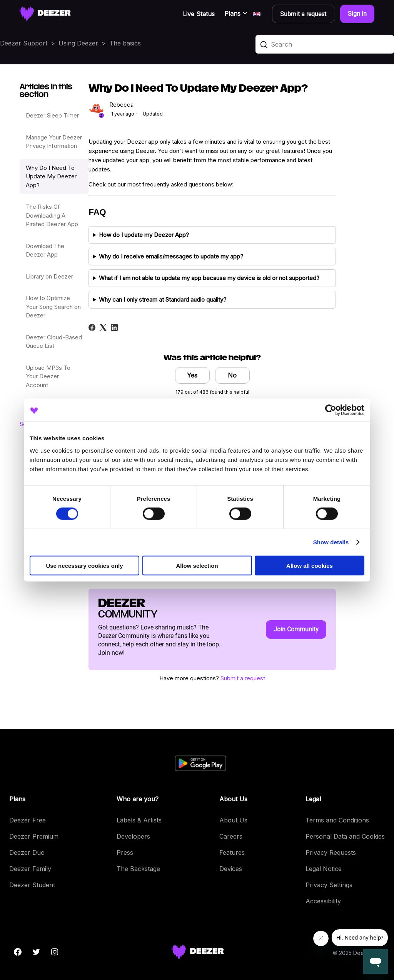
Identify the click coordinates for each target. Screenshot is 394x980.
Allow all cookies (310, 565)
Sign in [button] (357, 14)
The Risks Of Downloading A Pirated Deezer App (52, 215)
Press (125, 852)
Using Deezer (78, 43)
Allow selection (197, 565)
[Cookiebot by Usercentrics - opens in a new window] (331, 410)
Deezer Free (28, 820)
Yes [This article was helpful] (192, 375)
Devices (231, 869)
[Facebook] (92, 327)
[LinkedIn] (114, 327)
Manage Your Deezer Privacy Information (54, 142)
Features (232, 852)
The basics (125, 43)
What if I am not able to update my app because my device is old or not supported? (209, 278)
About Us (233, 820)
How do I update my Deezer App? (144, 235)
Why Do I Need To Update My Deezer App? (51, 176)
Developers (133, 836)
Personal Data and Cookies (345, 836)
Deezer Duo (27, 852)
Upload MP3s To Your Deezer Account (48, 376)
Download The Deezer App (45, 250)
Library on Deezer (49, 276)
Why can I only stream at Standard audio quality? (163, 300)
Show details (331, 542)
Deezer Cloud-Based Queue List (54, 342)
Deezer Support (24, 43)
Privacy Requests (331, 852)
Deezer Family (30, 869)
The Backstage (138, 869)
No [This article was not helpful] (232, 375)
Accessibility (323, 901)
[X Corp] (103, 327)
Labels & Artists (139, 820)
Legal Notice (324, 869)
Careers (231, 836)
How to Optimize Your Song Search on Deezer (53, 307)
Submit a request (243, 678)
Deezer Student (32, 885)
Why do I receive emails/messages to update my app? (171, 256)
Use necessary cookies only (84, 565)
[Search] (325, 44)
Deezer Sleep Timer (52, 115)
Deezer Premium (34, 836)
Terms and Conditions (337, 820)
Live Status (199, 14)
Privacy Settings (329, 885)
